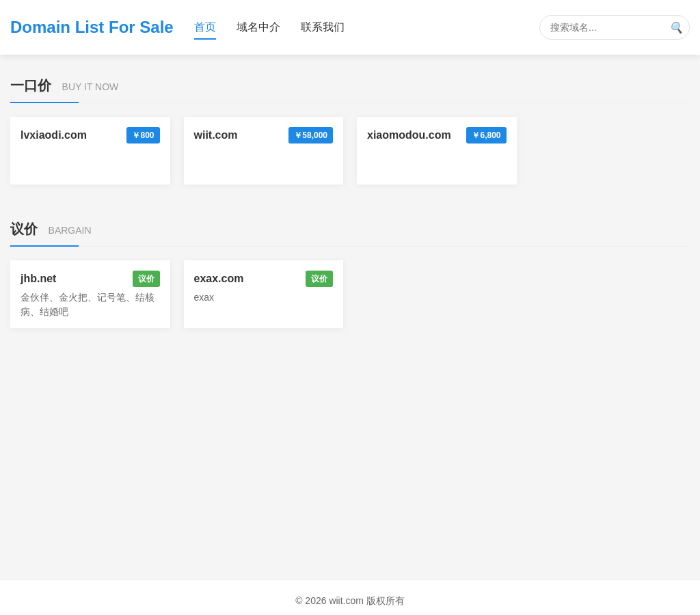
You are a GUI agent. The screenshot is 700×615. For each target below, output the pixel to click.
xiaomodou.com (409, 135)
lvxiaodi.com (54, 135)
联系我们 (323, 27)
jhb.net (38, 278)
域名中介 (258, 27)
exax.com (219, 278)
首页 (205, 27)
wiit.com (216, 135)
